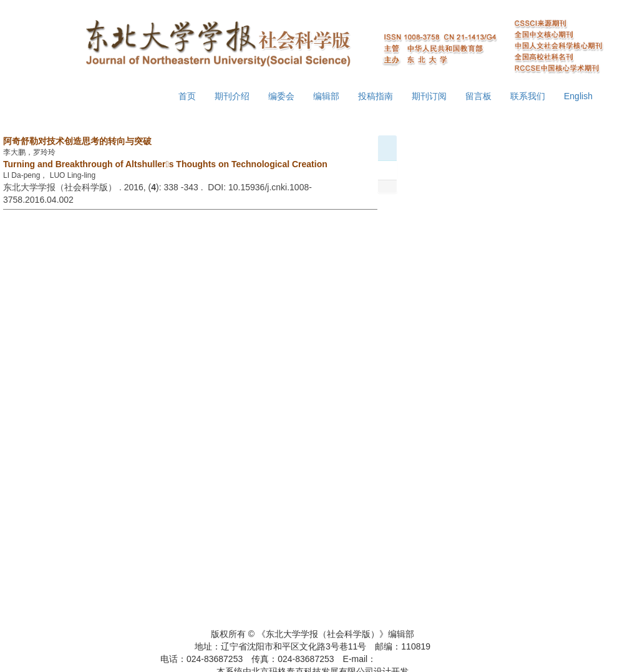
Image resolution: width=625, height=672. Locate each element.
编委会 (281, 96)
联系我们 (528, 96)
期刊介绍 (232, 96)
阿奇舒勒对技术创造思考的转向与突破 (77, 141)
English (578, 96)
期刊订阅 (429, 96)
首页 (187, 96)
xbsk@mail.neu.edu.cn (420, 659)
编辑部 (326, 96)
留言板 (478, 96)
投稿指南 (375, 96)
